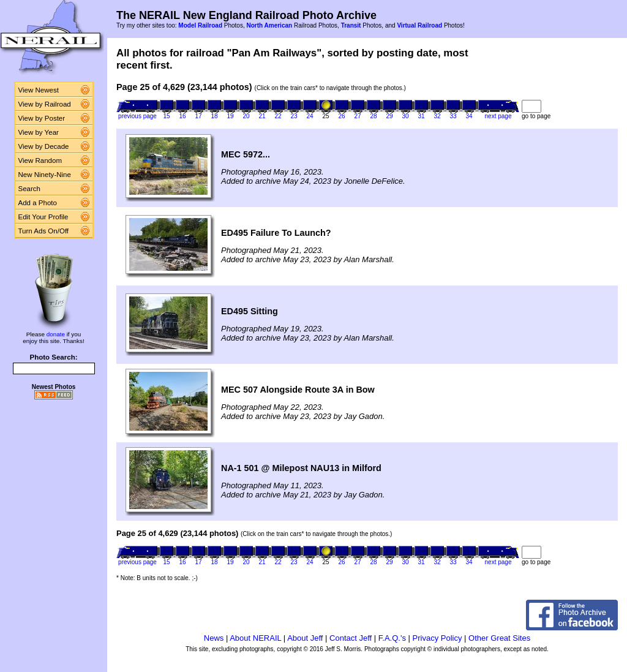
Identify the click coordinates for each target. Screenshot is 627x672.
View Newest (39, 90)
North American (269, 25)
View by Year (39, 132)
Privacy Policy (437, 638)
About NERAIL (255, 638)
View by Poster (42, 118)
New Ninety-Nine (45, 175)
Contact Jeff (351, 638)
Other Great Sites (499, 638)
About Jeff (305, 638)
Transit (351, 25)
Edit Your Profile (43, 217)
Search (30, 189)
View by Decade (44, 146)
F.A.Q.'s (392, 638)
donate (56, 334)
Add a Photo (38, 203)
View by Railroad (45, 104)
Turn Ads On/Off (44, 231)
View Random (40, 160)
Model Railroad (200, 25)
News (214, 638)
